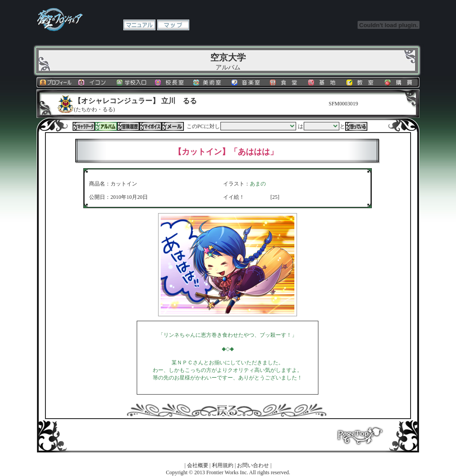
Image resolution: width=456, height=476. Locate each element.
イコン (94, 82)
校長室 (171, 82)
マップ (173, 25)
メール (173, 126)
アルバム (106, 126)
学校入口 (132, 82)
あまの (258, 184)
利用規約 (223, 465)
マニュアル (139, 25)
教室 (362, 82)
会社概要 (198, 465)
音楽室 (247, 82)
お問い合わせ (253, 465)
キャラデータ (84, 126)
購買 (400, 82)
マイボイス (151, 126)
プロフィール (56, 82)
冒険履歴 (128, 126)
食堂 (285, 82)
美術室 (209, 82)
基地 (324, 82)
